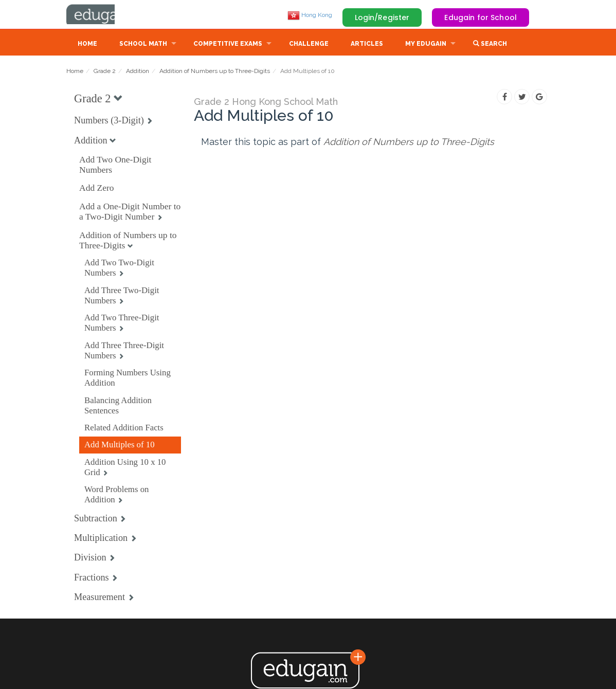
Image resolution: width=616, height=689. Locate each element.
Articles (367, 45)
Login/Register (382, 17)
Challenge (309, 45)
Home (87, 45)
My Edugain (426, 45)
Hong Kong (310, 15)
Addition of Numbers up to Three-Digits (215, 72)
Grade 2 (105, 72)
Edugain (105, 15)
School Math (143, 45)
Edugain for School (481, 17)
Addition (138, 72)
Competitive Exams (228, 45)
